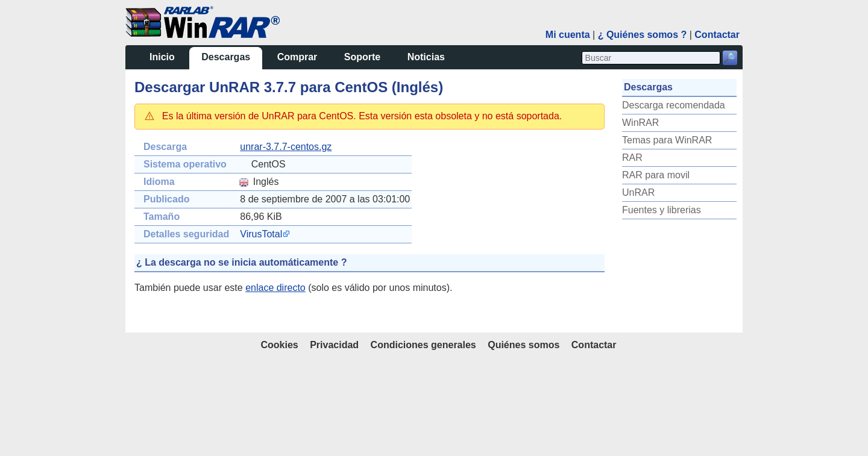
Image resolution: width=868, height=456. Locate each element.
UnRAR (22, 404)
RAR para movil (40, 386)
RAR (16, 369)
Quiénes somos (524, 443)
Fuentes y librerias (46, 421)
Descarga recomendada (58, 317)
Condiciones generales (423, 443)
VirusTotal (130, 221)
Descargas (34, 48)
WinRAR (24, 334)
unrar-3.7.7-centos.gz (154, 133)
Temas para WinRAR (51, 351)
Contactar (594, 443)
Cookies (279, 443)
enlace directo (144, 274)
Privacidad (334, 443)
